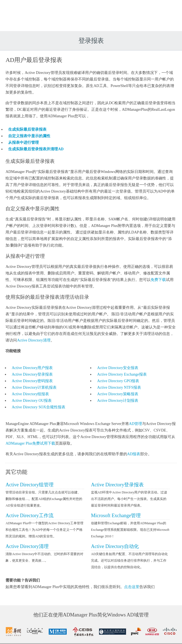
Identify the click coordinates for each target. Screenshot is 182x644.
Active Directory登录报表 (31, 374)
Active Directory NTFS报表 (119, 387)
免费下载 (146, 280)
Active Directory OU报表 (31, 401)
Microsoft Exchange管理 (116, 516)
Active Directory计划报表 (118, 401)
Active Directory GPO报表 (118, 381)
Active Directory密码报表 (31, 381)
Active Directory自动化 (115, 546)
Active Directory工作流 (29, 516)
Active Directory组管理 (29, 485)
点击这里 (131, 587)
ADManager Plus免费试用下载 (30, 443)
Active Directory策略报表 (118, 394)
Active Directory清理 (25, 340)
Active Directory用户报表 (31, 368)
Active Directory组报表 (29, 394)
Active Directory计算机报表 (33, 387)
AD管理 (134, 424)
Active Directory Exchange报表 (122, 374)
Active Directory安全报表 (118, 368)
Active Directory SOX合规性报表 (37, 407)
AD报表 (133, 454)
